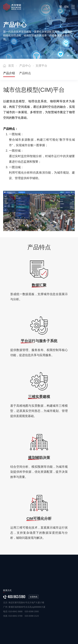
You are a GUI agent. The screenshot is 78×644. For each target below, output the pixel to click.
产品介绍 (9, 73)
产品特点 (25, 73)
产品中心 (25, 66)
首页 (11, 66)
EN (66, 7)
